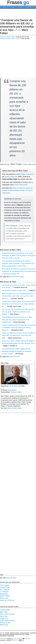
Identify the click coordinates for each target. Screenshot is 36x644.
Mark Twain (4, 612)
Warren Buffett (5, 596)
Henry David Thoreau (7, 614)
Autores (21, 7)
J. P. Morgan (4, 592)
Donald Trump (5, 587)
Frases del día (30, 7)
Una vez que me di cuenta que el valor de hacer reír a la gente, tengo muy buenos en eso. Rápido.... (18, 312)
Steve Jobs (4, 616)
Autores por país (20, 634)
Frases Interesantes (30, 164)
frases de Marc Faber (17, 277)
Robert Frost (4, 618)
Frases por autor (25, 633)
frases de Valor (14, 357)
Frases (4, 7)
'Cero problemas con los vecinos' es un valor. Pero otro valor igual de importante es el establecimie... (17, 320)
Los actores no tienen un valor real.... (15, 291)
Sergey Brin (4, 594)
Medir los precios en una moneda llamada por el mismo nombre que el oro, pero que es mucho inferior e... (18, 296)
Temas (13, 7)
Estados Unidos (10, 177)
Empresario (12, 390)
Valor (13, 37)
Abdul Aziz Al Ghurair (7, 600)
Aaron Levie (4, 598)
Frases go (10, 639)
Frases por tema (15, 633)
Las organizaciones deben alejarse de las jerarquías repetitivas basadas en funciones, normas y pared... (17, 351)
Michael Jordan (5, 623)
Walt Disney (4, 625)
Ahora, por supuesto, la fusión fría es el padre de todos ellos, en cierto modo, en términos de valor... (19, 335)
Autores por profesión (9, 634)
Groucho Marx (5, 610)
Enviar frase (11, 636)
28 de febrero (14, 386)
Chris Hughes (5, 585)
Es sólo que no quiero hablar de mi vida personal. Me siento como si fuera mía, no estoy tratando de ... (19, 304)
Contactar (3, 640)
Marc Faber (16, 38)
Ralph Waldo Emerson (8, 620)
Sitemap (9, 640)
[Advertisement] (18, 14)
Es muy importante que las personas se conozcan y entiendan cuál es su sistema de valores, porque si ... (19, 328)
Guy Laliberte (5, 590)
